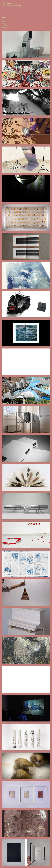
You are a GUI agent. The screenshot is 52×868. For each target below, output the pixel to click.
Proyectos (6, 22)
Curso (4, 24)
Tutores (5, 26)
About (4, 28)
